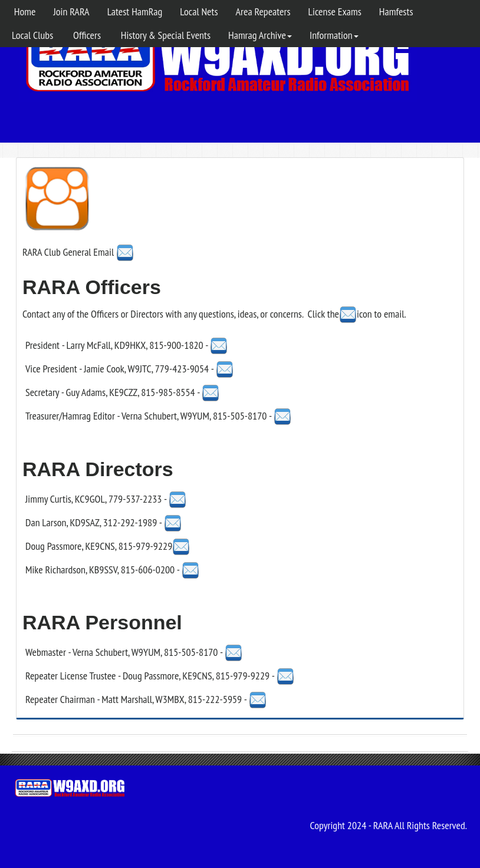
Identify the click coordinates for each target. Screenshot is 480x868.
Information (334, 35)
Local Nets (199, 11)
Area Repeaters (263, 11)
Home (24, 11)
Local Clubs (32, 35)
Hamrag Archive (260, 35)
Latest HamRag (135, 11)
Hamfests (396, 11)
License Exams (335, 11)
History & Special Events (165, 35)
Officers (86, 35)
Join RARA (71, 11)
